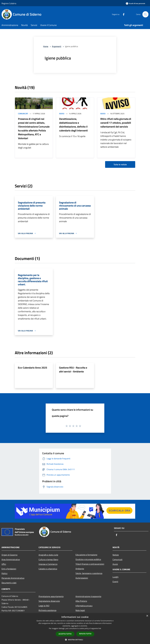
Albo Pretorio (81, 601)
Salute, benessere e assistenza (89, 573)
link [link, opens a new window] (100, 628)
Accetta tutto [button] (65, 634)
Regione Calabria (9, 3)
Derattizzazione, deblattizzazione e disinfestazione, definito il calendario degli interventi (73, 125)
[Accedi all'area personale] (135, 3)
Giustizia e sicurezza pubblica (88, 559)
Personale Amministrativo (13, 578)
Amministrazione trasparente (88, 596)
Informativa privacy (84, 606)
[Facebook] (122, 14)
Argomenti (57, 46)
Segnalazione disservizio (49, 601)
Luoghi (116, 577)
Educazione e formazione (86, 555)
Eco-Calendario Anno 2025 (32, 368)
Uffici (4, 564)
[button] (75, 640)
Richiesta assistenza (47, 610)
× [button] (147, 616)
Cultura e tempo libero (48, 559)
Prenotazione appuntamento (51, 596)
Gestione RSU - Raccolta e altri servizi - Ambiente (73, 370)
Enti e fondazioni (9, 569)
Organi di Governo (9, 555)
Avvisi (62, 114)
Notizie (116, 555)
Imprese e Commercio (48, 564)
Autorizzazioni (82, 578)
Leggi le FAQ (44, 606)
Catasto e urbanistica (48, 569)
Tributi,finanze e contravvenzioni (90, 564)
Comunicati (23, 114)
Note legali (80, 610)
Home (46, 46)
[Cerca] (145, 14)
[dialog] (75, 629)
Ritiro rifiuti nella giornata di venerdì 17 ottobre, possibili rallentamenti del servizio (116, 123)
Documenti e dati (9, 583)
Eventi (115, 582)
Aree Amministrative (11, 559)
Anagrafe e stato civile (48, 555)
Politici (5, 573)
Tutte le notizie (120, 164)
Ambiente (80, 569)
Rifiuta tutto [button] (85, 634)
